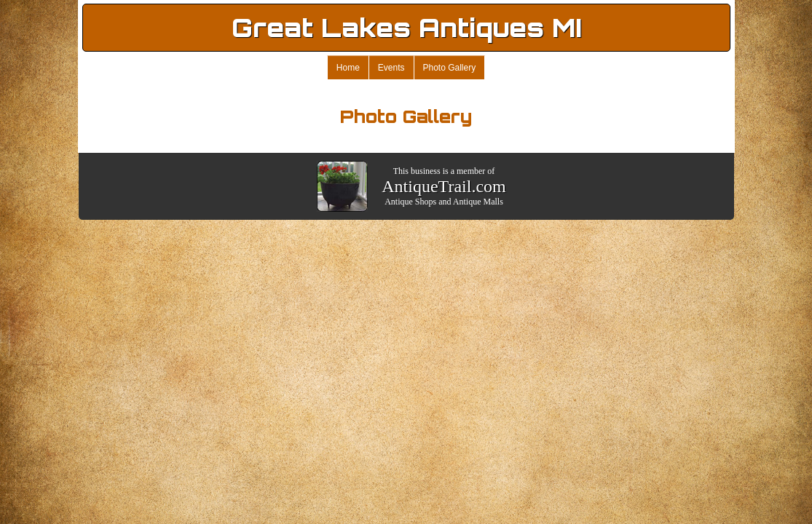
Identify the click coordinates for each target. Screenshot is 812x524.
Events (391, 68)
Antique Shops (410, 202)
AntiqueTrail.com (444, 186)
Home (348, 68)
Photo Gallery (450, 68)
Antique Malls (478, 202)
